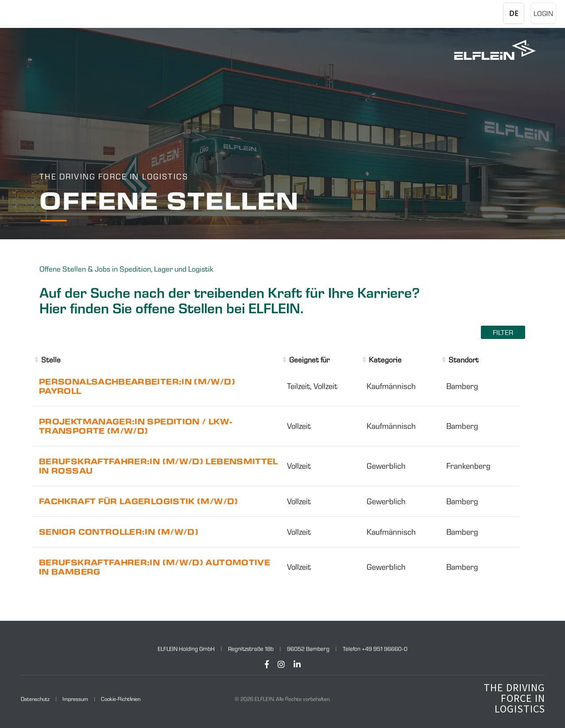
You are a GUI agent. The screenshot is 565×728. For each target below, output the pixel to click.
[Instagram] (281, 664)
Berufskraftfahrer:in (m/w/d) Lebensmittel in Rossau (159, 466)
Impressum (75, 699)
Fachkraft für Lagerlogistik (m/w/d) (139, 501)
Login (543, 13)
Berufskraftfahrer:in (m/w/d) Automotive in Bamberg (155, 567)
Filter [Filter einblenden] (503, 332)
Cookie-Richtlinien (121, 699)
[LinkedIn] (297, 664)
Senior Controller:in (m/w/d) (119, 532)
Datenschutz (35, 699)
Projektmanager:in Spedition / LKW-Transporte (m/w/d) (136, 426)
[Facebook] (267, 664)
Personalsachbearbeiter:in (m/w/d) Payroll (137, 386)
